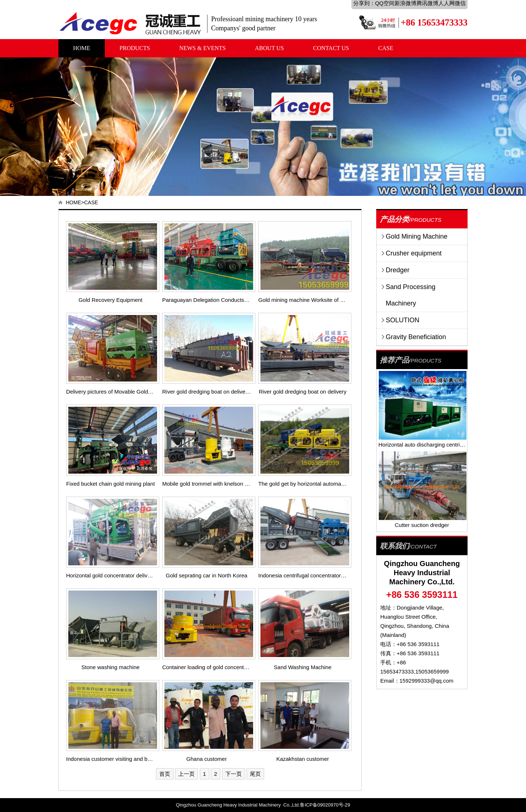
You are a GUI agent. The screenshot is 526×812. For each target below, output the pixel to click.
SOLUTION (403, 320)
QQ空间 (385, 3)
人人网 (447, 3)
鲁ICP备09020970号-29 (325, 805)
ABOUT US (269, 48)
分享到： (364, 3)
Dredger (398, 270)
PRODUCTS (135, 48)
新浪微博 (405, 3)
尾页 (255, 774)
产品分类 (394, 219)
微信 (460, 3)
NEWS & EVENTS (203, 48)
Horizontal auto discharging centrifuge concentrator (440, 445)
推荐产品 (394, 360)
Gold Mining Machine (417, 236)
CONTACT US (331, 48)
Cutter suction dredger (422, 525)
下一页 (234, 774)
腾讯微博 (427, 3)
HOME (82, 48)
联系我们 (394, 546)
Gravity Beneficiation (416, 337)
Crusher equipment (414, 253)
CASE (386, 48)
